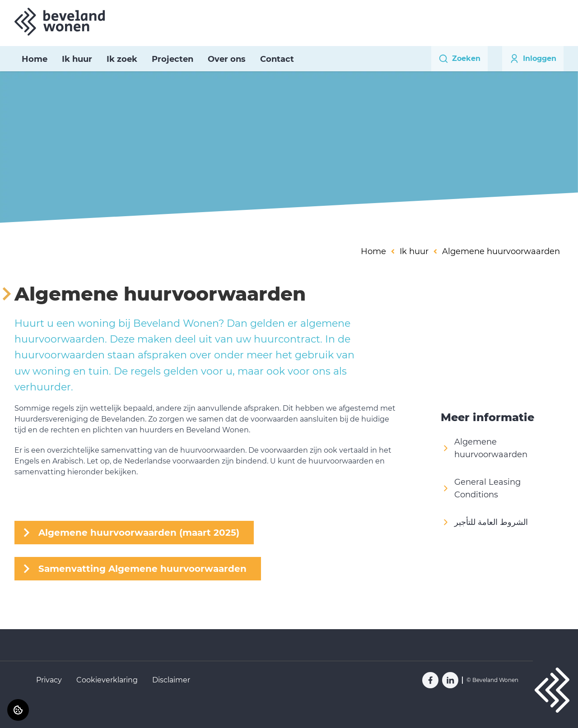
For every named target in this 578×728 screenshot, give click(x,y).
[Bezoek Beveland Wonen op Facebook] (430, 680)
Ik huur (77, 59)
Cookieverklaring (107, 680)
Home (35, 59)
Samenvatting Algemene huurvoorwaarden (142, 569)
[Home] (60, 22)
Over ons (227, 59)
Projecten (172, 59)
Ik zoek (122, 59)
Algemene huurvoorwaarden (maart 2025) (139, 533)
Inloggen (533, 59)
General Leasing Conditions (481, 488)
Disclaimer (171, 680)
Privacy (49, 680)
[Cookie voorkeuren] (18, 710)
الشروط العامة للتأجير (484, 522)
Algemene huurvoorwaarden (484, 448)
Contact (277, 59)
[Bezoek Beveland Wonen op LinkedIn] (450, 680)
